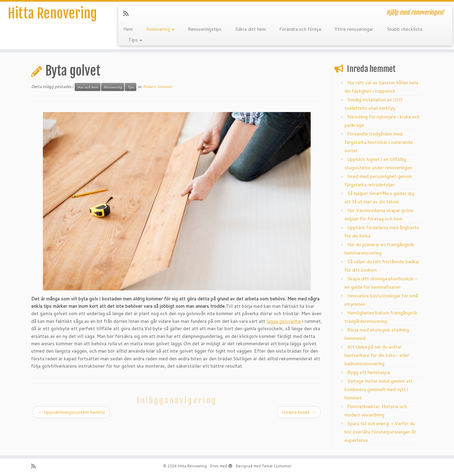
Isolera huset (299, 412)
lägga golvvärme (284, 321)
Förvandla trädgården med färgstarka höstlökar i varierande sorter (379, 142)
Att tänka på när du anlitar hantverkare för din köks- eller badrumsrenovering (377, 355)
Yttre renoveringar (354, 29)
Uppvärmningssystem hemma (71, 412)
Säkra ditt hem (250, 29)
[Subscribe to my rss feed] (128, 13)
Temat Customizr (277, 466)
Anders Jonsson (157, 86)
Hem (128, 29)
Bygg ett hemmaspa (368, 372)
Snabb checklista (404, 29)
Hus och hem (88, 87)
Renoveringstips (205, 29)
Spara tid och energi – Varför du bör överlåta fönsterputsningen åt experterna (380, 432)
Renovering (160, 29)
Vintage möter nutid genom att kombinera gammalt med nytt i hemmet (379, 389)
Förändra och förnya (300, 29)
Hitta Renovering (52, 13)
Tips (135, 40)
